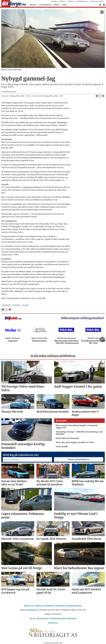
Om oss (32, 618)
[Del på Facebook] (97, 96)
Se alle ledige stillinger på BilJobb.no (53, 356)
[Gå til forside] (14, 3)
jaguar (25, 305)
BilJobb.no (71, 1)
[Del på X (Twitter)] (100, 96)
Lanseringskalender (45, 5)
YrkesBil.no (54, 1)
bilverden (6, 305)
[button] (102, 339)
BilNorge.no (29, 606)
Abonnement (43, 618)
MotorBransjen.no (82, 1)
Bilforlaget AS (33, 610)
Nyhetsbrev (72, 618)
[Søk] (100, 5)
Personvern (53, 623)
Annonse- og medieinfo (97, 1)
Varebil (64, 5)
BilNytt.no (63, 1)
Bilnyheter (33, 5)
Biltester (57, 5)
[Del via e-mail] (103, 96)
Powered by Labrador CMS (53, 643)
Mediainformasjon (58, 618)
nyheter (17, 305)
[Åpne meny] (104, 5)
